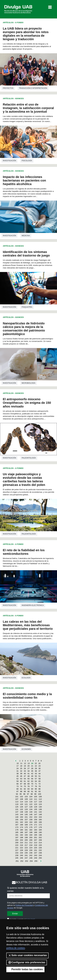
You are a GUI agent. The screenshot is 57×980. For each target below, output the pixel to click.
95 (21, 794)
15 (36, 763)
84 (32, 789)
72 (40, 784)
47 (25, 776)
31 (17, 771)
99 (35, 794)
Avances (19, 98)
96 (24, 794)
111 (36, 799)
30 (40, 768)
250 (40, 858)
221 (17, 848)
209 (17, 843)
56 (32, 779)
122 (31, 804)
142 (40, 812)
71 (36, 784)
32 (21, 771)
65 (40, 781)
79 (40, 786)
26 (25, 768)
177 (36, 827)
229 (26, 850)
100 (40, 794)
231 (36, 850)
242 (31, 855)
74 (21, 786)
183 (36, 830)
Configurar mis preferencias (27, 962)
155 (17, 820)
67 (21, 784)
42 (32, 774)
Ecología (26, 678)
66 (17, 784)
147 (36, 814)
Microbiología (29, 383)
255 (36, 861)
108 (22, 799)
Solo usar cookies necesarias (27, 955)
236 (31, 853)
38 (17, 774)
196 (40, 835)
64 (36, 781)
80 (17, 789)
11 (21, 763)
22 (36, 766)
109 (26, 799)
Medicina (26, 236)
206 (31, 840)
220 (40, 845)
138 (22, 812)
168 (22, 825)
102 (22, 797)
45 (17, 776)
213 (36, 843)
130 (40, 807)
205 (26, 840)
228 (22, 850)
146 (31, 814)
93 (40, 791)
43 (36, 774)
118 (40, 802)
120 (22, 804)
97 (28, 794)
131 (17, 809)
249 (36, 858)
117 (36, 802)
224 (31, 848)
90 (28, 791)
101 (17, 797)
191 (17, 835)
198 (22, 837)
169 (26, 825)
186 (22, 832)
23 (40, 766)
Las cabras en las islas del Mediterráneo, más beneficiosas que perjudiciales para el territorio (28, 625)
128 (31, 807)
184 (40, 830)
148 (40, 814)
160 (40, 820)
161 (17, 822)
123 (36, 804)
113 (17, 802)
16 (39, 763)
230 (31, 850)
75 (25, 786)
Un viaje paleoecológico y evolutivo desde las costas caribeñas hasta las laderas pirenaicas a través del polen (24, 479)
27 (28, 768)
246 (22, 858)
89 (25, 791)
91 (32, 791)
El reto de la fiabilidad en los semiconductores (24, 552)
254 (31, 861)
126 (22, 807)
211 (26, 843)
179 (17, 830)
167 (17, 825)
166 (40, 822)
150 (22, 817)
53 (21, 779)
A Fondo (19, 23)
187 (26, 832)
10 (18, 763)
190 (40, 832)
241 (26, 855)
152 (31, 817)
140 (31, 812)
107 (17, 799)
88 (21, 791)
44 (40, 774)
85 (36, 789)
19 (25, 766)
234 (22, 853)
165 (36, 822)
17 (17, 766)
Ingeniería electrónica (33, 605)
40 (25, 774)
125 (17, 807)
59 (17, 781)
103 (26, 797)
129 (36, 807)
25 (21, 768)
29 (36, 768)
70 (32, 784)
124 (40, 804)
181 (26, 830)
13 (29, 763)
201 (36, 837)
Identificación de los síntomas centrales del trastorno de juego (26, 254)
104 (31, 797)
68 (25, 784)
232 (40, 850)
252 (22, 861)
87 (17, 791)
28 (32, 768)
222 (22, 848)
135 (36, 809)
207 (36, 840)
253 (26, 861)
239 (17, 855)
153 (36, 817)
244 (40, 855)
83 (28, 789)
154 (40, 817)
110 (31, 799)
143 (17, 814)
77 (32, 786)
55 (28, 779)
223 (26, 848)
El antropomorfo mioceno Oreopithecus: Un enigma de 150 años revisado (27, 403)
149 (17, 817)
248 (31, 858)
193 (26, 835)
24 (17, 768)
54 (25, 779)
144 (22, 814)
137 (17, 812)
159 (36, 820)
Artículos (8, 23)
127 (26, 807)
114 (22, 802)
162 (22, 822)
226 (40, 848)
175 (26, 827)
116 (31, 802)
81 (21, 789)
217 (26, 845)
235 (26, 853)
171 (36, 825)
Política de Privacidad (24, 905)
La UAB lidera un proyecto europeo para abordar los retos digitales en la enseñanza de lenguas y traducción (26, 34)
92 (36, 791)
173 (17, 827)
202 (40, 837)
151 (26, 817)
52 (17, 779)
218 (31, 845)
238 (40, 853)
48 (28, 776)
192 (22, 835)
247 (26, 858)
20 (28, 766)
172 (40, 825)
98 (32, 794)
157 (26, 820)
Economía (26, 749)
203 (17, 840)
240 (22, 855)
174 (22, 827)
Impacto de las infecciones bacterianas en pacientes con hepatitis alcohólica (24, 180)
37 (40, 771)
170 (31, 825)
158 (31, 820)
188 (31, 832)
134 (31, 809)
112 (40, 799)
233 (17, 853)
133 (26, 809)
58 (40, 779)
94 (17, 794)
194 (31, 835)
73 (17, 786)
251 (17, 861)
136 (40, 809)
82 (25, 789)
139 (26, 812)
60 (21, 781)
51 (40, 776)
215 (17, 845)
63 (32, 781)
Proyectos (8, 88)
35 (32, 771)
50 (36, 776)
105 (36, 797)
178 (40, 827)
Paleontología (29, 458)
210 (22, 843)
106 (40, 797)
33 (25, 771)
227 (17, 850)
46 (21, 776)
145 (26, 814)
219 (36, 845)
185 (17, 832)
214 (40, 843)
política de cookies (16, 948)
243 (36, 855)
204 (22, 840)
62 (28, 781)
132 (22, 809)
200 (31, 837)
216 (22, 845)
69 (28, 784)
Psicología (27, 161)
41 (28, 774)
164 (31, 822)
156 (22, 820)
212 (31, 843)
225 (36, 848)
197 (17, 837)
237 (36, 853)
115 (26, 802)
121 (26, 804)
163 (26, 822)
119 (17, 804)
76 (28, 786)
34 (28, 771)
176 (31, 827)
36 (36, 771)
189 (36, 832)
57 (36, 779)
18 (21, 766)
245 (17, 858)
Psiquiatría (27, 307)
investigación (9, 161)
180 (22, 830)
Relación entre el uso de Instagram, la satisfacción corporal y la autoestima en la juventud (28, 108)
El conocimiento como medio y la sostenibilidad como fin (27, 696)
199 (26, 837)
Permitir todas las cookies (25, 969)
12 (25, 763)
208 (40, 840)
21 (32, 766)
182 (31, 830)
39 (21, 774)
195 (36, 835)
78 (36, 786)
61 (25, 781)
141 (36, 812)
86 (40, 789)
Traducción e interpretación (33, 88)
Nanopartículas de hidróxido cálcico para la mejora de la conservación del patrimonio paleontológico (24, 329)
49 (32, 776)
